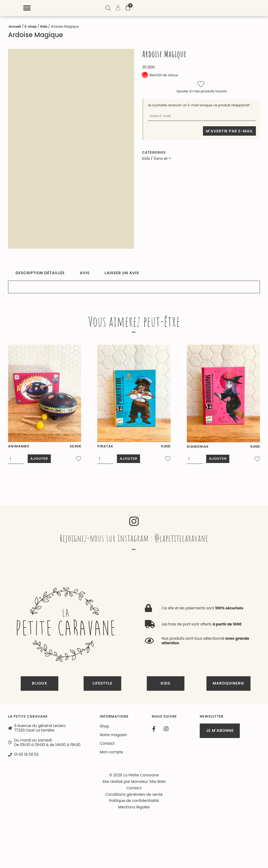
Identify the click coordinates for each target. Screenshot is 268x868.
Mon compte (111, 754)
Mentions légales (134, 809)
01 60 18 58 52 (26, 756)
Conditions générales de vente (134, 796)
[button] (153, 8)
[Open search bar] (234, 9)
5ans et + (162, 158)
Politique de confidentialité (134, 803)
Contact (107, 745)
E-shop (31, 26)
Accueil (15, 26)
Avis (85, 273)
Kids (44, 26)
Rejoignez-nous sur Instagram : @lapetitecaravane (134, 540)
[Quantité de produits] (16, 462)
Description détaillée (40, 273)
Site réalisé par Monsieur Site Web (134, 784)
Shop (104, 728)
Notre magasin (113, 737)
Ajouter (41, 462)
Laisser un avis (122, 273)
